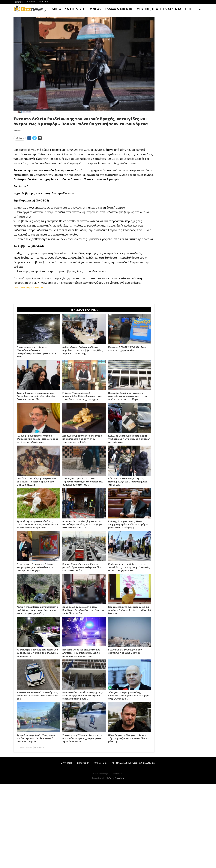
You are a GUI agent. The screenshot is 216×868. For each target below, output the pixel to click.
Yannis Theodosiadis (117, 862)
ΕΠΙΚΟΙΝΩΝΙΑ (43, 2)
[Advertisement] (84, 164)
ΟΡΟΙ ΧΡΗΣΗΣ (100, 847)
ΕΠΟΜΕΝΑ (39, 831)
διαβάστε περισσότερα (28, 329)
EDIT (188, 9)
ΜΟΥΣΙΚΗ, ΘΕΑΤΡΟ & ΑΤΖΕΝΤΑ (159, 9)
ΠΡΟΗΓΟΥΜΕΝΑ (25, 831)
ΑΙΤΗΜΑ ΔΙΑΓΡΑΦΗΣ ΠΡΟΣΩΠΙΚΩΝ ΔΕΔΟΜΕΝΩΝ (133, 847)
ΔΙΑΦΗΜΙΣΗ (31, 2)
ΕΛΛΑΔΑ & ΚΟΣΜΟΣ (119, 9)
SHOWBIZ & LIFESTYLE (68, 9)
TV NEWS (95, 9)
